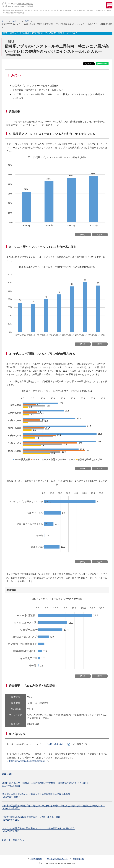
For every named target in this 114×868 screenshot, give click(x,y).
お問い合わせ (36, 859)
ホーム (4, 21)
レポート (16, 21)
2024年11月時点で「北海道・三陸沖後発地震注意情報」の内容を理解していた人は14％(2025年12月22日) (45, 784)
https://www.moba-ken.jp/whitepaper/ (27, 761)
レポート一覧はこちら (13, 840)
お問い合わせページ (58, 744)
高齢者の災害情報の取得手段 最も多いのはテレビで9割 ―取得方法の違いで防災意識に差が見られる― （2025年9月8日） (53, 807)
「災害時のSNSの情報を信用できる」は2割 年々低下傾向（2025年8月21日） (31, 818)
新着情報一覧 (78, 859)
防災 (27, 21)
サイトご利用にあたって (57, 859)
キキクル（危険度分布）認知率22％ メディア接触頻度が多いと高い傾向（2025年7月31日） (38, 830)
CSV (100, 235)
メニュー (109, 5)
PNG (83, 235)
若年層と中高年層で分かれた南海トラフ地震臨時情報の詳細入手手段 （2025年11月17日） (36, 796)
